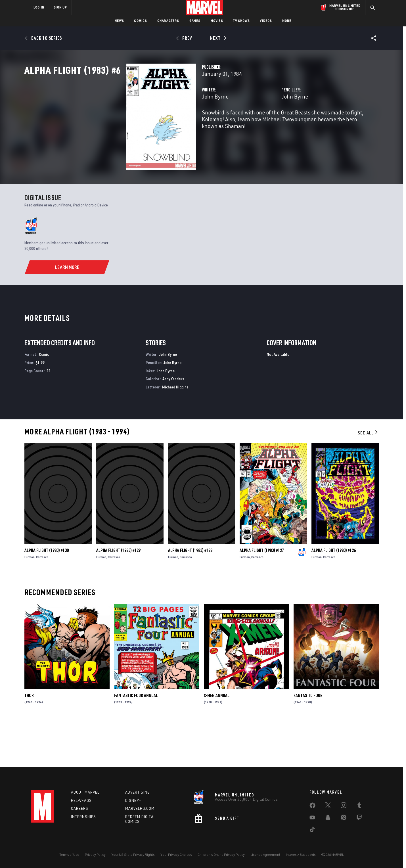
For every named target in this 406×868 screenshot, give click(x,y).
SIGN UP (60, 7)
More (287, 21)
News (119, 21)
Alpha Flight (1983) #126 (334, 595)
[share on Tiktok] (312, 831)
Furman (30, 602)
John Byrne (144, 121)
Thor (29, 740)
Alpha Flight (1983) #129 (118, 595)
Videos (266, 21)
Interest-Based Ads (301, 855)
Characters (168, 21)
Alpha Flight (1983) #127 (262, 595)
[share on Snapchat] (328, 819)
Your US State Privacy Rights (133, 855)
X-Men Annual (217, 740)
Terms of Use (69, 855)
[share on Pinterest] (344, 819)
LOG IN (39, 7)
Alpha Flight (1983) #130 (47, 595)
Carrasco (42, 602)
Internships (83, 817)
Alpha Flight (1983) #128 (190, 595)
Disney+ (133, 800)
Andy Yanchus (173, 423)
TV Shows (241, 21)
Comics (140, 21)
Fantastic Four (308, 740)
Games (195, 21)
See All (368, 478)
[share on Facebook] (312, 807)
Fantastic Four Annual (136, 740)
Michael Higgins (175, 432)
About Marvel (85, 792)
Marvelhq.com (140, 809)
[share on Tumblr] (359, 806)
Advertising (138, 792)
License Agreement (265, 855)
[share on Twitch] (359, 819)
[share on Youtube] (312, 819)
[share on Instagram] (344, 806)
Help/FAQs (81, 800)
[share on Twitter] (328, 806)
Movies (217, 21)
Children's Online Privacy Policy (221, 855)
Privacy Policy (95, 855)
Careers (80, 809)
